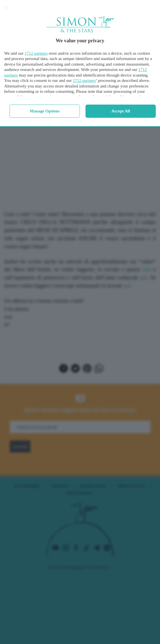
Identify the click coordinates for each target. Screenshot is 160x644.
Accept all (121, 111)
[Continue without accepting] (6, 8)
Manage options (45, 111)
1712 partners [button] (36, 53)
